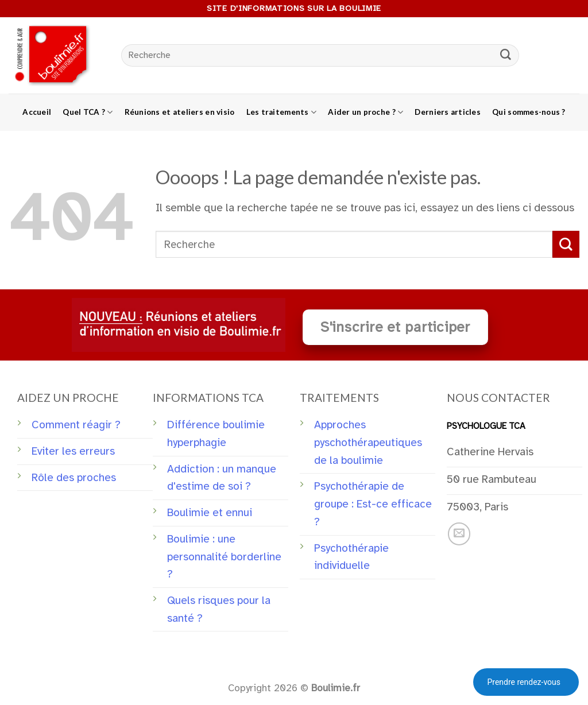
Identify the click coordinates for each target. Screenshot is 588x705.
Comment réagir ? (76, 425)
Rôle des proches (74, 478)
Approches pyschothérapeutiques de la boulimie (368, 442)
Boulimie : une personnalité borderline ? (224, 557)
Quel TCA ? (88, 112)
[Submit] (506, 56)
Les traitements (282, 112)
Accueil (37, 112)
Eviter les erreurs (73, 451)
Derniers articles (448, 112)
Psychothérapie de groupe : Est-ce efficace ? (373, 504)
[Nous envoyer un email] (459, 534)
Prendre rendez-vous (524, 682)
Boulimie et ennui (210, 513)
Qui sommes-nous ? (529, 112)
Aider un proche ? (365, 112)
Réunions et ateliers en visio (180, 112)
